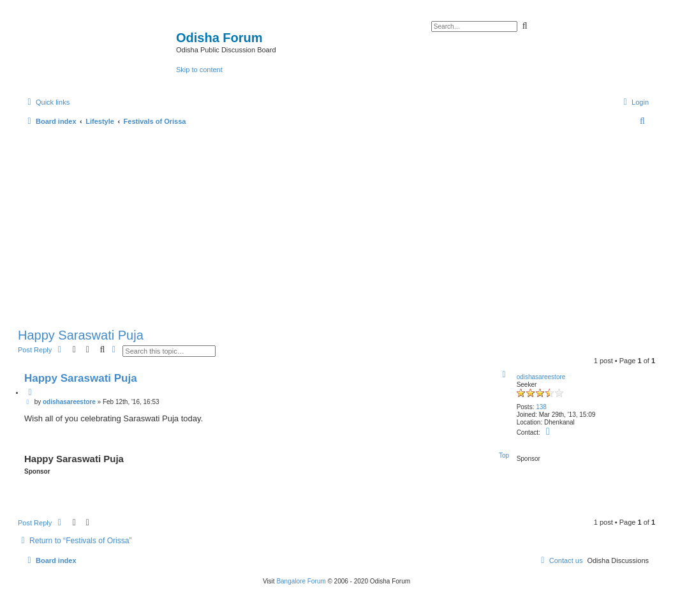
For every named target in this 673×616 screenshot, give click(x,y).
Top (504, 455)
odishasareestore (541, 377)
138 (541, 407)
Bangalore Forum (301, 581)
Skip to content (199, 70)
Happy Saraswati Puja (81, 335)
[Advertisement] (336, 224)
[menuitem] (634, 102)
